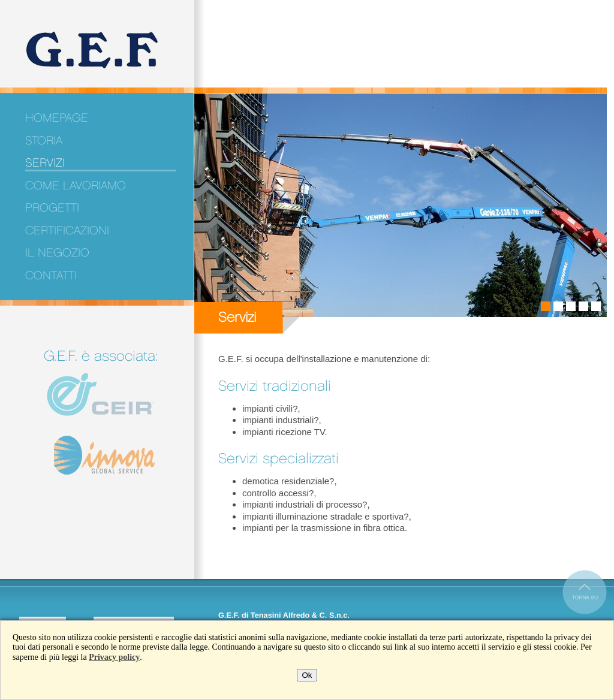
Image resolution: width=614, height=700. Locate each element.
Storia (44, 141)
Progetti (52, 208)
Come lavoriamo (76, 186)
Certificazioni (67, 231)
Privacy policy (114, 657)
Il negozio (57, 253)
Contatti (51, 276)
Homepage (57, 118)
